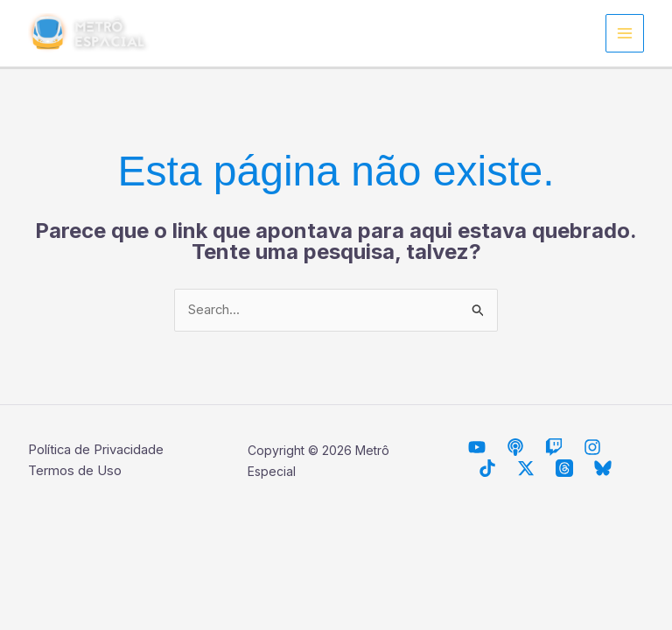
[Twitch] (554, 447)
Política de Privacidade (97, 450)
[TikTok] (487, 468)
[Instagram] (592, 447)
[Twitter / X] (526, 468)
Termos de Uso (75, 471)
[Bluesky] (603, 468)
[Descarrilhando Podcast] (515, 447)
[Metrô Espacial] (477, 447)
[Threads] (564, 468)
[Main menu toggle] (625, 34)
